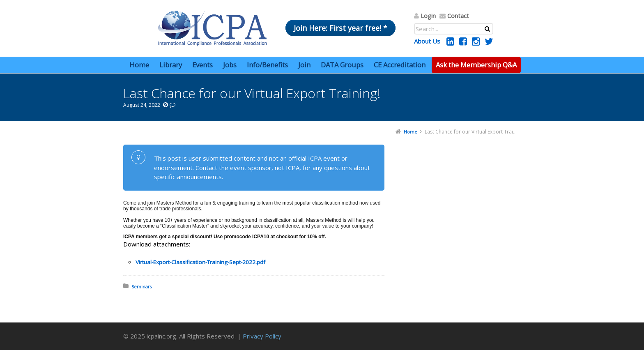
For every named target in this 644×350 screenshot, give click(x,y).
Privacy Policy (262, 336)
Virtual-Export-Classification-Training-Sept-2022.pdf (200, 262)
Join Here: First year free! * (340, 28)
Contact (458, 16)
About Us (427, 41)
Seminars (141, 287)
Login (428, 16)
